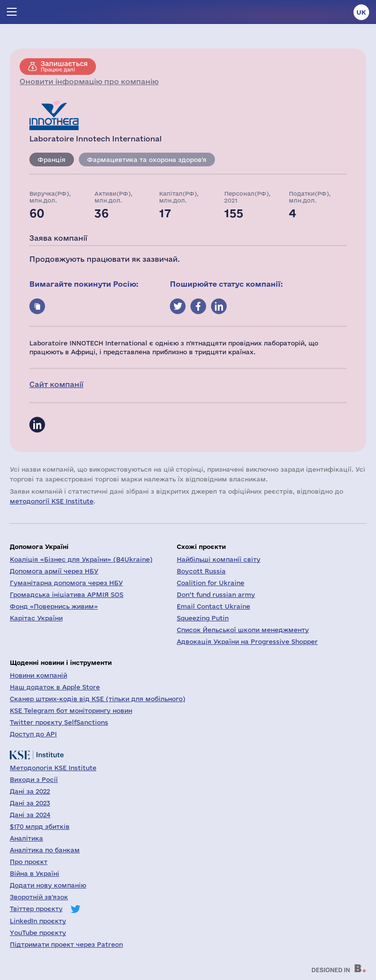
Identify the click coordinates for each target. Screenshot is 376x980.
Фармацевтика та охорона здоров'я (147, 160)
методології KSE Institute (52, 501)
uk (361, 12)
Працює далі (64, 66)
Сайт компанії (56, 384)
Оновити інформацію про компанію (89, 81)
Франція (52, 160)
